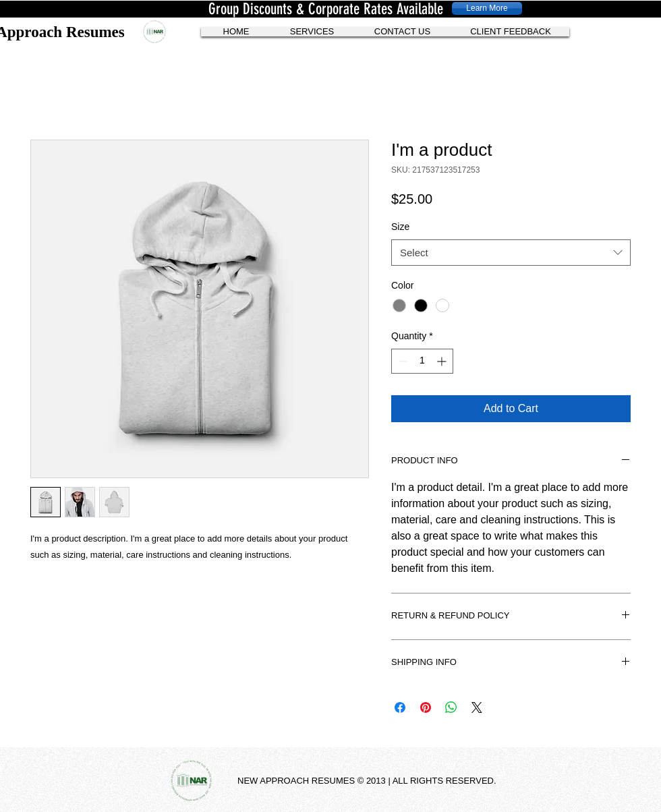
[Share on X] (477, 707)
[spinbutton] (422, 361)
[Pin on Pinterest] (426, 707)
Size (400, 227)
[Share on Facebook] (400, 707)
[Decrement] (402, 361)
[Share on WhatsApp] (451, 707)
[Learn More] (487, 8)
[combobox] (511, 253)
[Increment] (443, 361)
